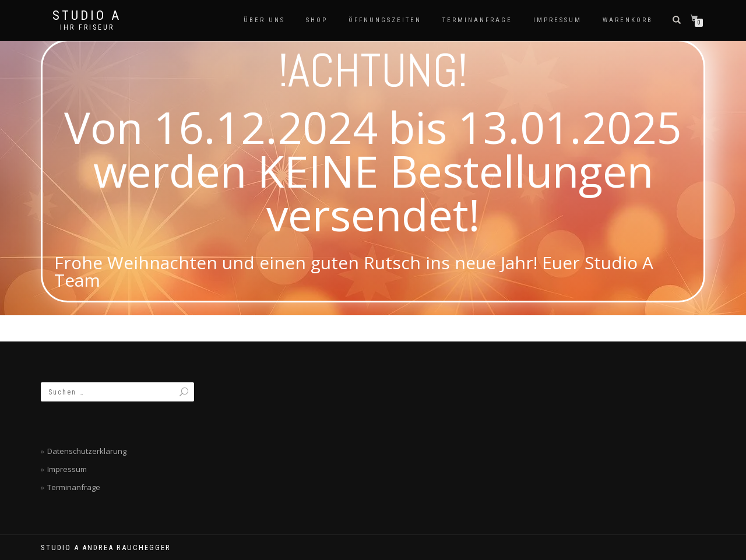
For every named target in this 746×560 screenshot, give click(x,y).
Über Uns (264, 20)
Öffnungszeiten (385, 20)
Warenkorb (628, 20)
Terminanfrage (477, 20)
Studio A (87, 16)
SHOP (317, 20)
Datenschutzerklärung (87, 451)
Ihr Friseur (87, 27)
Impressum (557, 20)
